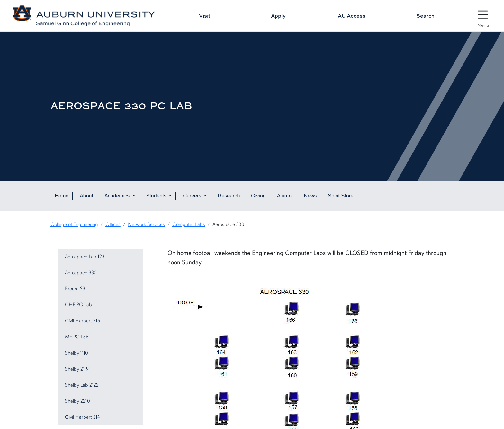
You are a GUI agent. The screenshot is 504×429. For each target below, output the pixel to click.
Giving (258, 196)
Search (425, 16)
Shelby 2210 (77, 401)
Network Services (146, 224)
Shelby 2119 (77, 369)
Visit (205, 16)
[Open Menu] (483, 16)
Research (229, 196)
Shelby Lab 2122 (82, 385)
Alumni (285, 196)
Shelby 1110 (76, 353)
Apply (278, 16)
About (86, 196)
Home (62, 196)
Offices (113, 224)
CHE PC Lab (78, 305)
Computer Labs (189, 224)
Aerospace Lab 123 (85, 257)
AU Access (352, 16)
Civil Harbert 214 (82, 417)
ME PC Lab (77, 337)
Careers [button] (193, 196)
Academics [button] (118, 196)
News (310, 196)
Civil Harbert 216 (82, 321)
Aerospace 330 (81, 273)
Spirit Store (341, 196)
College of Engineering (74, 224)
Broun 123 (75, 289)
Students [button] (157, 196)
